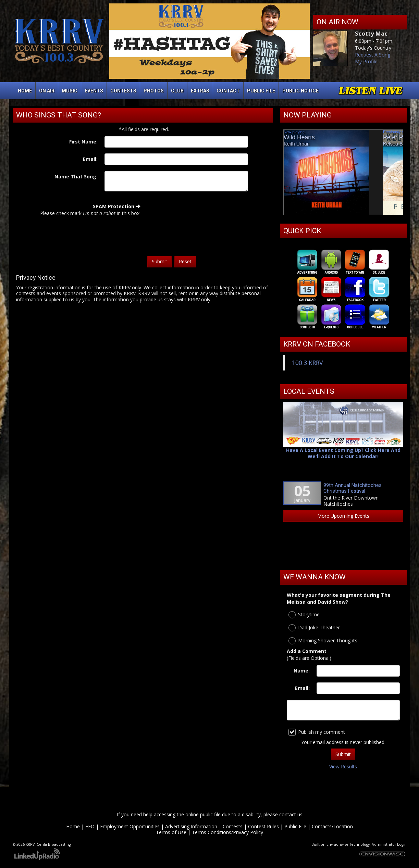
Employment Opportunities (130, 826)
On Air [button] (47, 91)
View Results (343, 766)
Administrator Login (389, 844)
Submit (159, 261)
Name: (302, 671)
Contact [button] (228, 91)
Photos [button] (154, 91)
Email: (90, 159)
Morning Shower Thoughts (323, 641)
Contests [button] (123, 91)
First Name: (83, 142)
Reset (185, 261)
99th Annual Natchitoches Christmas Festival (353, 488)
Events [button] (94, 91)
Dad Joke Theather (314, 628)
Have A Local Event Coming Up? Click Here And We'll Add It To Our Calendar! (343, 453)
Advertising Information (191, 826)
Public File (295, 826)
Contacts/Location (332, 826)
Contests (233, 826)
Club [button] (177, 91)
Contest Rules (263, 826)
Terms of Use (171, 832)
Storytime (304, 615)
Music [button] (70, 91)
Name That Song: (76, 177)
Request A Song (373, 55)
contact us (291, 814)
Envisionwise (337, 844)
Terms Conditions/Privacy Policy (227, 832)
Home (25, 91)
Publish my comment (317, 732)
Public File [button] (261, 91)
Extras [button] (200, 91)
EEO (90, 826)
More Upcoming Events (343, 516)
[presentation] (175, 228)
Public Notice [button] (300, 91)
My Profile (366, 61)
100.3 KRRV (307, 363)
